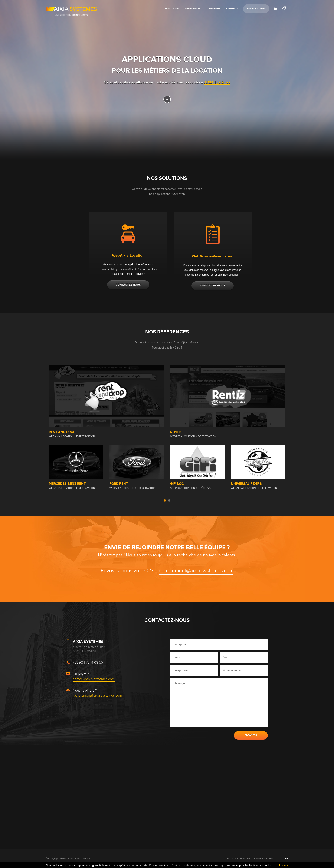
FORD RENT (119, 484)
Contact (232, 9)
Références (193, 9)
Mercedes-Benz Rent (67, 484)
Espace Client (256, 9)
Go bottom (167, 99)
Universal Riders (246, 484)
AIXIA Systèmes (217, 82)
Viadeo (284, 9)
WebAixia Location (128, 256)
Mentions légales (237, 859)
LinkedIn (276, 9)
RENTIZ (176, 432)
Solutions (172, 9)
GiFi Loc (177, 484)
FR (287, 859)
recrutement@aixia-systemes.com (196, 571)
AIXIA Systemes (71, 9)
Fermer (284, 865)
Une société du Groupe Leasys (71, 15)
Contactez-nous (128, 285)
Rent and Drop (62, 432)
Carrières (213, 9)
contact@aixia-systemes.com (94, 679)
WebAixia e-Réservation (212, 256)
